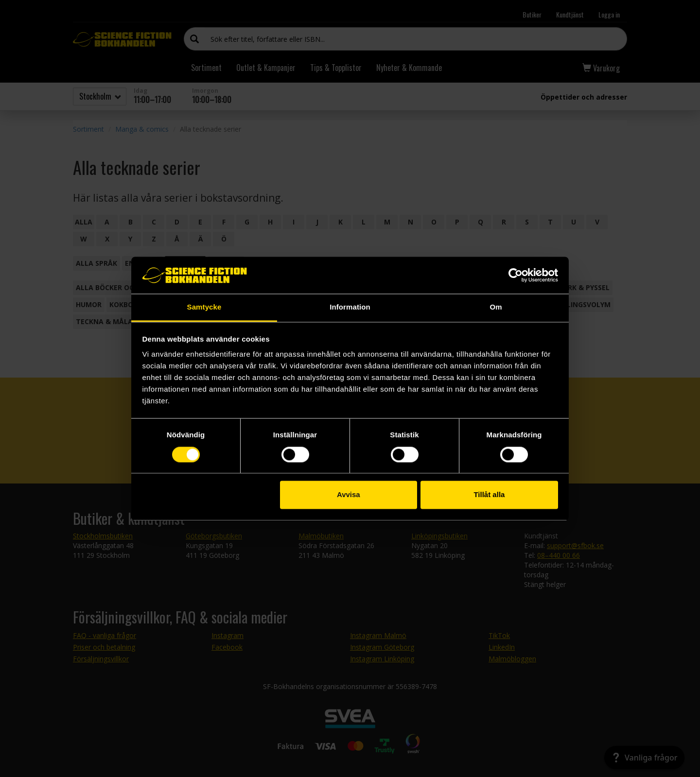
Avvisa (349, 495)
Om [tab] (496, 307)
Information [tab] (350, 307)
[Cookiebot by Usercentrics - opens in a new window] (516, 275)
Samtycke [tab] (204, 307)
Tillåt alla (489, 495)
